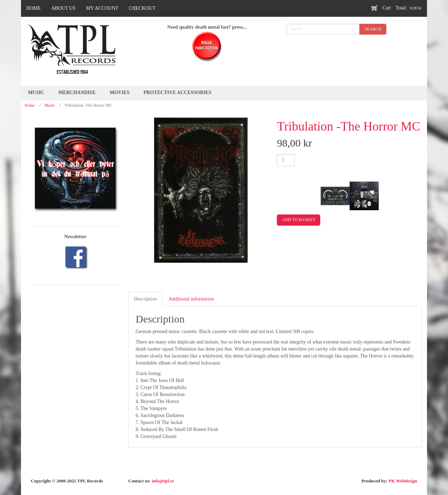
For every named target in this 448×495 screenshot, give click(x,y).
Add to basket (299, 220)
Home (30, 105)
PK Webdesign (403, 481)
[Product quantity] (286, 160)
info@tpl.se (163, 481)
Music (50, 105)
